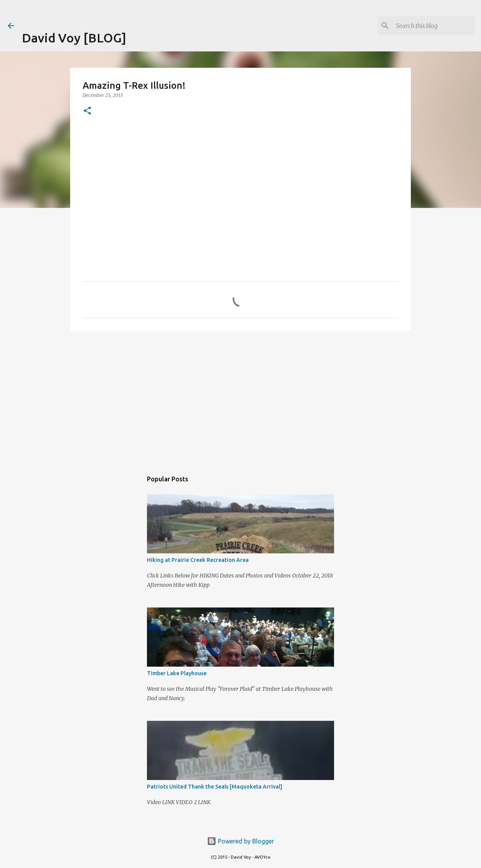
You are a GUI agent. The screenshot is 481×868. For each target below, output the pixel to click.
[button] (87, 111)
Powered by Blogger (240, 841)
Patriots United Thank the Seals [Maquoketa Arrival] (215, 787)
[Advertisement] (113, 12)
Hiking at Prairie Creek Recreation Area (198, 560)
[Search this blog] (434, 26)
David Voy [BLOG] (74, 38)
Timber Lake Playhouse (177, 673)
